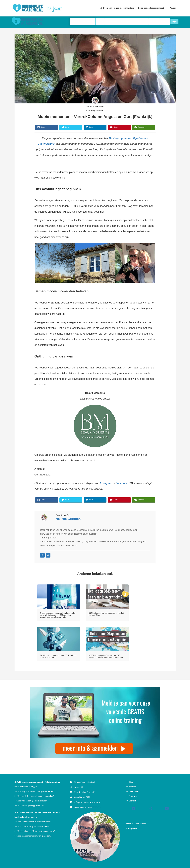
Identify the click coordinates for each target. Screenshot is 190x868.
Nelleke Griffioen (95, 107)
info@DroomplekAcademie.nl (87, 802)
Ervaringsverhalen (96, 110)
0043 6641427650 (82, 797)
